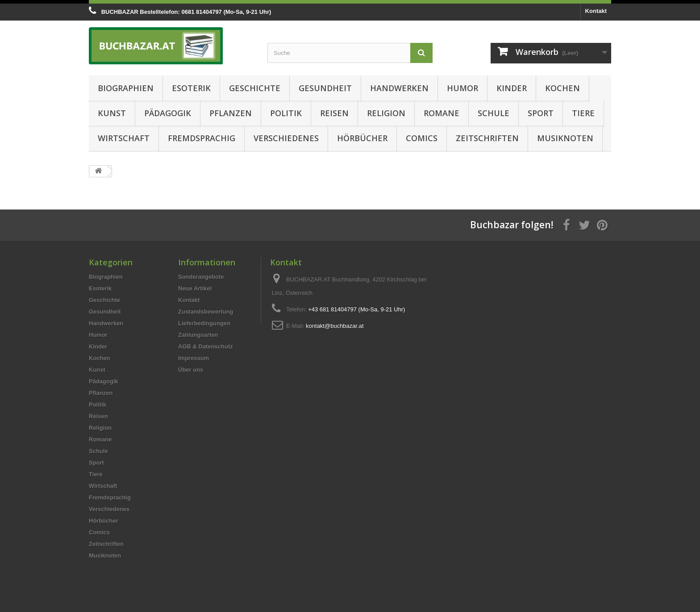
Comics (422, 138)
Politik (286, 113)
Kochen (562, 88)
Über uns (191, 370)
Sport (541, 113)
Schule (494, 113)
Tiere (583, 113)
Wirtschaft (124, 138)
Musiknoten (565, 138)
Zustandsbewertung (206, 312)
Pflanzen (231, 113)
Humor (462, 88)
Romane (442, 113)
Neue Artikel (195, 288)
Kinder (512, 88)
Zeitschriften (487, 138)
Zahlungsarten (198, 335)
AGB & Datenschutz (206, 346)
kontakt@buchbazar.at (335, 326)
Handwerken (399, 88)
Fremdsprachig (202, 138)
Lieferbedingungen (204, 323)
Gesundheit (325, 88)
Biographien (126, 88)
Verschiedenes (286, 138)
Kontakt (596, 11)
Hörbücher (362, 138)
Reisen (334, 113)
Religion (386, 113)
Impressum (194, 358)
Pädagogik (168, 113)
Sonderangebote (201, 277)
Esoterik (191, 88)
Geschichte (255, 88)
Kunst (112, 113)
